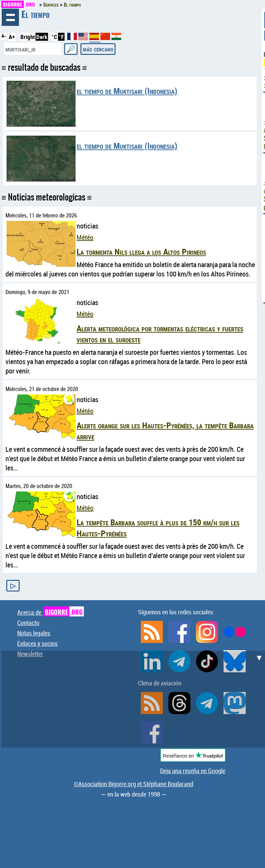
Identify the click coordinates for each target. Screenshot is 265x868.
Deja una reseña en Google (193, 771)
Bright (28, 37)
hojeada (10, 17)
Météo (85, 237)
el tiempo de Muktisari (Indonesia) (127, 91)
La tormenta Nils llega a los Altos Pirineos (141, 252)
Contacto (28, 623)
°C (54, 37)
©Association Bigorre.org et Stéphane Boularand (134, 784)
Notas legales (34, 633)
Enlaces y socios (37, 643)
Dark (42, 37)
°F (61, 37)
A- (4, 36)
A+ (12, 37)
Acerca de (51, 612)
